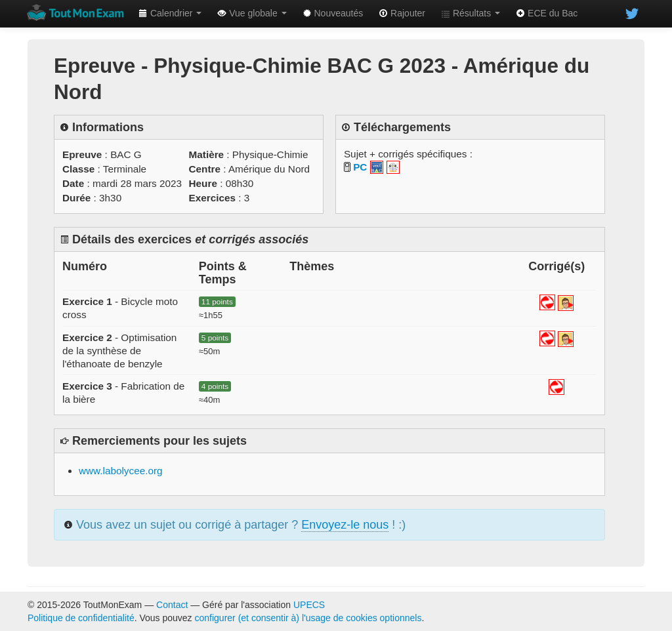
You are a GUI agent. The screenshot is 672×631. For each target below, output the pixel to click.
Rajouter (402, 13)
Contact (172, 605)
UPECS (309, 605)
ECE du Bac (547, 13)
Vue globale (252, 13)
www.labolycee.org (121, 471)
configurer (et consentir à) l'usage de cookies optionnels (308, 618)
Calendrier (170, 13)
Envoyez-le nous (345, 525)
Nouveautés (333, 13)
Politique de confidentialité (81, 618)
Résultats (471, 13)
